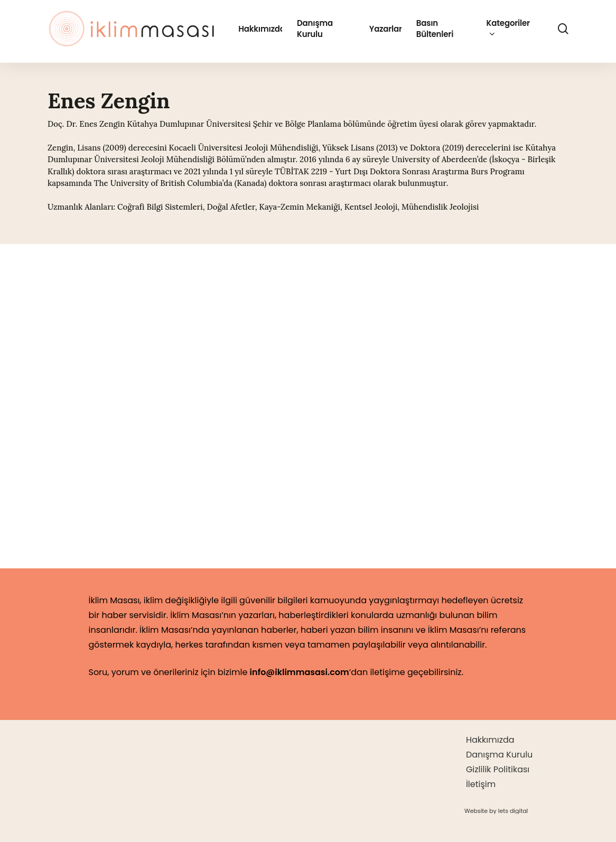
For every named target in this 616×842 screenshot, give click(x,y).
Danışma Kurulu (499, 755)
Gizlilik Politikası (498, 769)
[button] (496, 811)
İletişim (481, 784)
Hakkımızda (490, 740)
